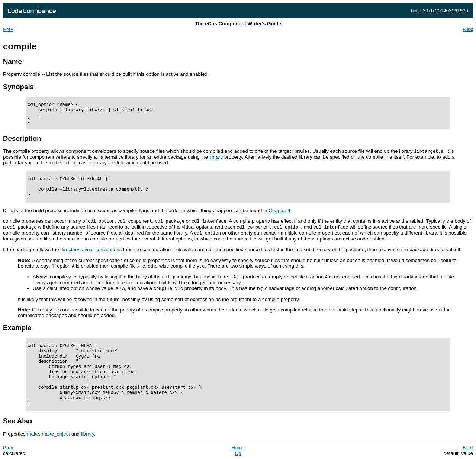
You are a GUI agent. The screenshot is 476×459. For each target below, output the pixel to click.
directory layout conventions (91, 250)
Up (238, 453)
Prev (8, 29)
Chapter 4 (279, 211)
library (88, 434)
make (33, 434)
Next (468, 29)
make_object (56, 434)
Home (238, 448)
